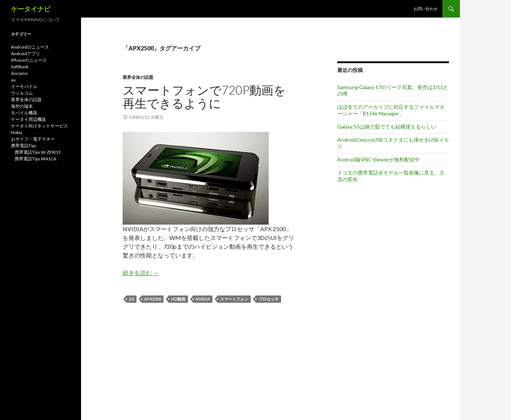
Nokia (17, 132)
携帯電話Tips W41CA (35, 159)
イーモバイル (24, 86)
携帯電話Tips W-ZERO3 (38, 152)
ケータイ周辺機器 (28, 119)
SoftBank (20, 67)
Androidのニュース (30, 47)
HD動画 (178, 299)
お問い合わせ (426, 9)
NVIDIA (203, 299)
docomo (19, 73)
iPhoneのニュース (29, 60)
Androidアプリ (26, 54)
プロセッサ (268, 299)
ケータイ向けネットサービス (39, 126)
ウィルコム (22, 93)
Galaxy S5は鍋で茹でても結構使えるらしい (387, 127)
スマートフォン (234, 299)
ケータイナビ (31, 9)
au (13, 80)
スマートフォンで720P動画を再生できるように (204, 96)
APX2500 (153, 299)
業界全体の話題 (138, 77)
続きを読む (141, 273)
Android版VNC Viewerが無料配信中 (379, 159)
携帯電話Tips (24, 146)
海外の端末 (22, 106)
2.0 (131, 299)
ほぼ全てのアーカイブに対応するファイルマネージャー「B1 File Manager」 (391, 110)
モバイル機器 (24, 113)
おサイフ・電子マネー (33, 139)
